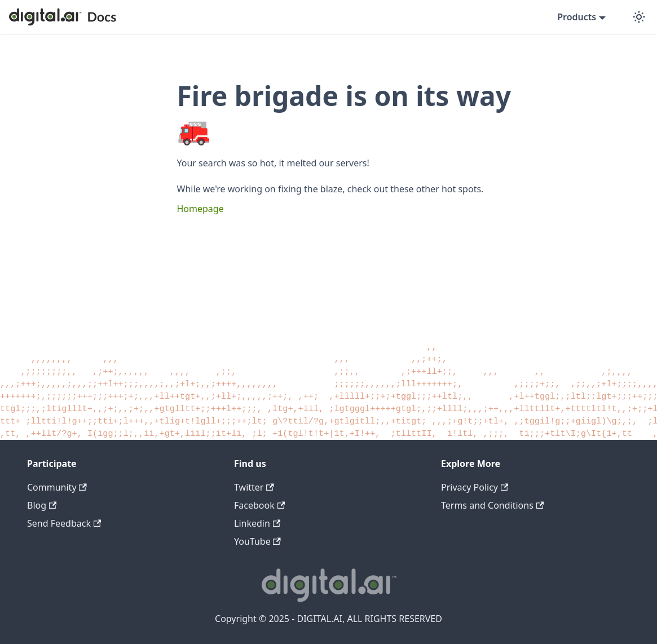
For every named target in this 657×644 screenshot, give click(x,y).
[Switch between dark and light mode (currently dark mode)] (639, 17)
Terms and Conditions (492, 505)
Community (57, 487)
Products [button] (577, 17)
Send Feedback (64, 523)
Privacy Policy (475, 487)
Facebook (259, 505)
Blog (42, 505)
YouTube (257, 541)
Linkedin (257, 523)
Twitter (254, 487)
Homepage (200, 209)
